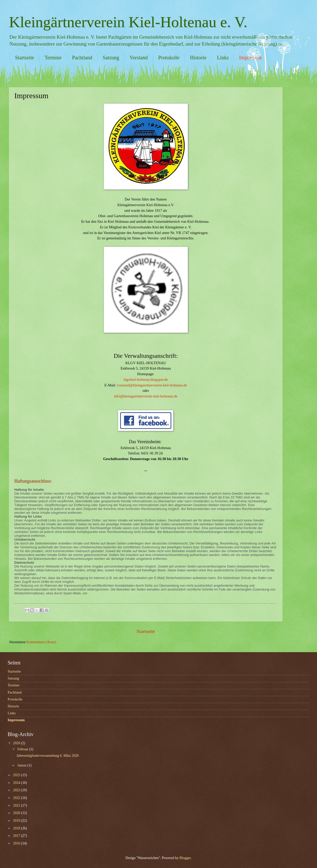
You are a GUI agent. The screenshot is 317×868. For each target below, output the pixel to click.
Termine (53, 58)
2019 (17, 821)
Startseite (25, 58)
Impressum (16, 720)
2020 (17, 813)
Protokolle (169, 58)
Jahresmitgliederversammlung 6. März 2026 (48, 756)
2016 (17, 843)
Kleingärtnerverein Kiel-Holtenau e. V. (128, 22)
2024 (17, 783)
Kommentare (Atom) (41, 642)
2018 (17, 828)
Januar (22, 765)
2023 (17, 790)
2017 (17, 836)
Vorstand (139, 58)
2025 (17, 775)
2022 (17, 798)
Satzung (111, 58)
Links (223, 58)
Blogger (185, 858)
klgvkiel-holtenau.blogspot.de (146, 380)
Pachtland (82, 58)
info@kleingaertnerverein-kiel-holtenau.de (146, 396)
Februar (23, 749)
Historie (198, 58)
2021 (17, 805)
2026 (17, 743)
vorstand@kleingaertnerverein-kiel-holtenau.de (152, 385)
